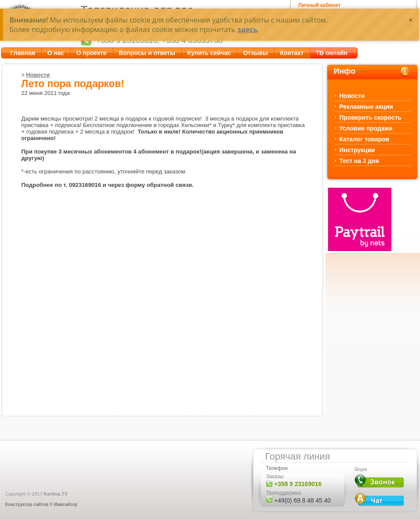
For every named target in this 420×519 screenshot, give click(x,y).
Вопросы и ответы (147, 53)
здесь (247, 29)
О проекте (92, 53)
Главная (23, 53)
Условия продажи (366, 128)
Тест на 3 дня (359, 161)
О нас (56, 53)
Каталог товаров (364, 139)
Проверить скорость (370, 118)
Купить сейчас (209, 53)
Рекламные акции (366, 107)
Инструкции (357, 150)
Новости (38, 75)
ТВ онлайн (332, 53)
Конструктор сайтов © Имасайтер (41, 504)
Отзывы (255, 53)
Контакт (292, 53)
